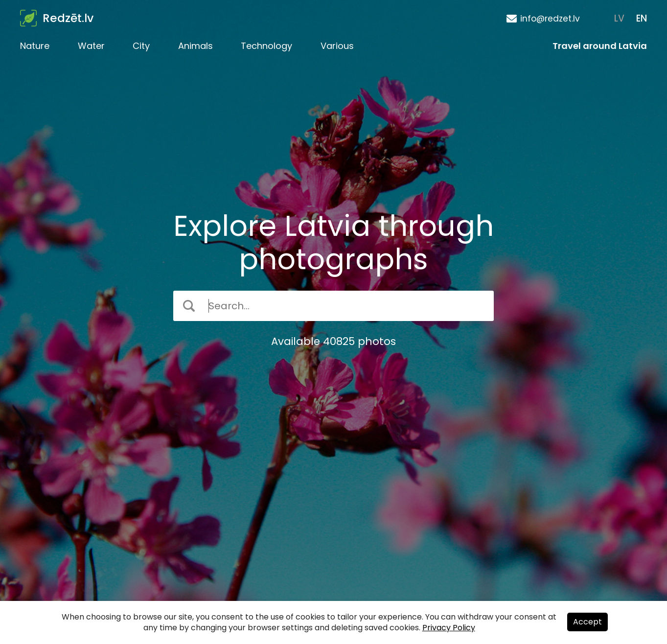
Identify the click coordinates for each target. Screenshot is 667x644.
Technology (266, 46)
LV (619, 18)
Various (337, 46)
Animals (195, 46)
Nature (35, 46)
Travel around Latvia (600, 46)
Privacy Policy (449, 628)
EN (642, 18)
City (141, 46)
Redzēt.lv (68, 18)
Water (91, 46)
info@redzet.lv (550, 19)
